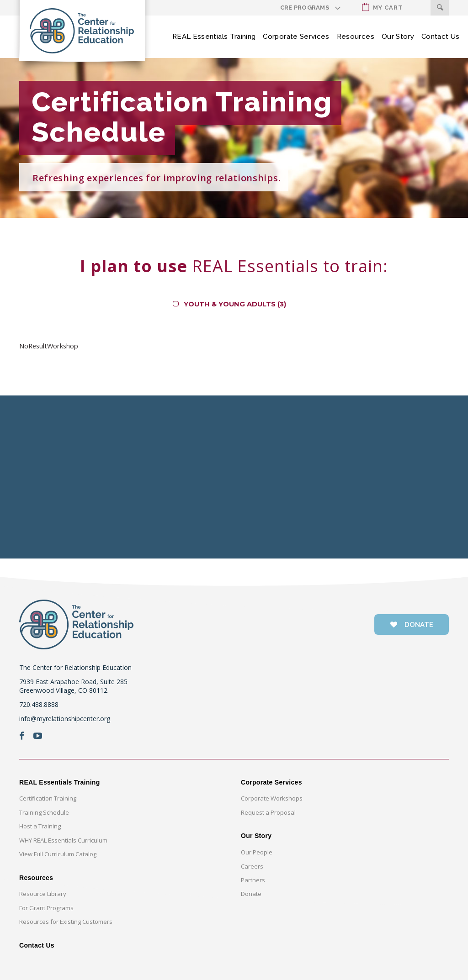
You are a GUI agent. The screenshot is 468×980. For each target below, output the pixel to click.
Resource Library (43, 894)
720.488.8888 (39, 704)
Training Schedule (44, 812)
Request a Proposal (268, 812)
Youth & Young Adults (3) (235, 304)
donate (412, 625)
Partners (253, 880)
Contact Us (441, 37)
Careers (252, 866)
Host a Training (40, 826)
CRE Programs (305, 8)
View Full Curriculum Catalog (58, 854)
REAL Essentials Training (214, 37)
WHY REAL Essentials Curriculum (63, 840)
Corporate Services (296, 37)
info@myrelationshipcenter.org (65, 719)
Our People (257, 852)
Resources (356, 37)
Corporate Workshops (272, 798)
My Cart (383, 7)
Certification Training (48, 798)
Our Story (398, 37)
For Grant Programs (46, 908)
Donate (251, 894)
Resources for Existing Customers (66, 922)
